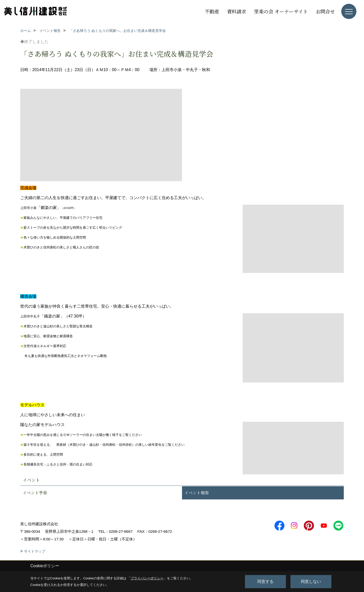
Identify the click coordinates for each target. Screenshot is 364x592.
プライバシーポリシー (147, 578)
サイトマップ (35, 551)
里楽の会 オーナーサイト (281, 11)
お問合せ (325, 11)
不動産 (212, 11)
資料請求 (237, 11)
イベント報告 (197, 493)
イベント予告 (35, 493)
